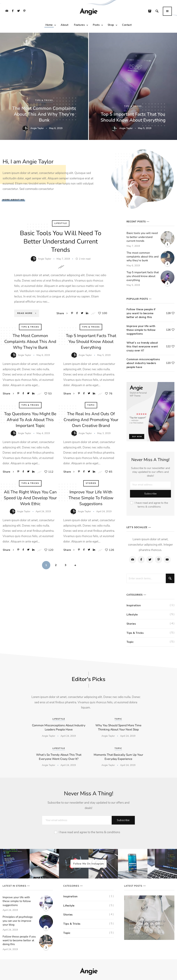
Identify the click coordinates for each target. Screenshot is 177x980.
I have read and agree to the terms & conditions (149, 505)
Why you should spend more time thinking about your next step (118, 727)
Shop (111, 25)
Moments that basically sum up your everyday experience (118, 757)
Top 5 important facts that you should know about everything (133, 117)
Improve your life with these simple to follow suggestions (91, 498)
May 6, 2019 (56, 128)
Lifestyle (61, 223)
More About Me (13, 200)
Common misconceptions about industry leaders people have (143, 363)
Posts (96, 25)
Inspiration (134, 605)
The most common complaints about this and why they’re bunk (44, 114)
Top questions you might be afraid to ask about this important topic (30, 420)
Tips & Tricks (44, 100)
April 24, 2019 (43, 511)
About (65, 25)
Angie (88, 12)
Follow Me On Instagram (89, 864)
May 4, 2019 (43, 433)
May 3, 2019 (104, 433)
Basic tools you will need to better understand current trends (61, 241)
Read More (27, 313)
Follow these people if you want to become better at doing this (141, 313)
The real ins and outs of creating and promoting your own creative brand (91, 420)
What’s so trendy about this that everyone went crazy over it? (142, 347)
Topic (91, 405)
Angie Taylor (37, 128)
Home (49, 25)
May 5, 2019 (145, 128)
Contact (127, 25)
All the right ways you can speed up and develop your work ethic (30, 498)
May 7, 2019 (64, 259)
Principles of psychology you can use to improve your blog (18, 921)
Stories (91, 483)
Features (79, 25)
